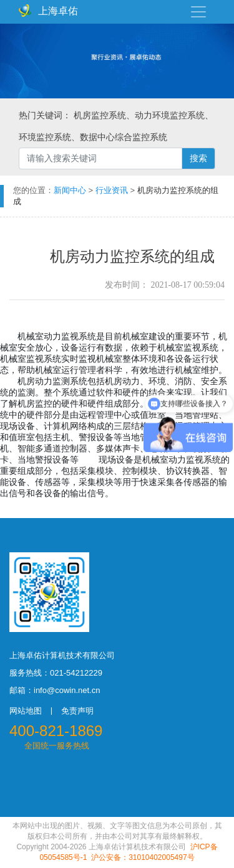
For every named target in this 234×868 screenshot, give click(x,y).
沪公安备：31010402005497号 (143, 857)
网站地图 (26, 711)
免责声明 (77, 711)
